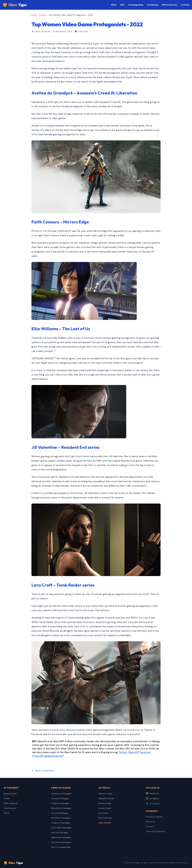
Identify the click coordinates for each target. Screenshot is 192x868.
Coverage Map (136, 5)
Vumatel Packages (60, 798)
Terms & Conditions (155, 831)
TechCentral (10, 808)
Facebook (152, 793)
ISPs (122, 5)
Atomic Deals (105, 803)
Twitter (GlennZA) (129, 752)
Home (34, 15)
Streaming (153, 5)
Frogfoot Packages (60, 803)
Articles (185, 5)
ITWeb (7, 798)
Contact (150, 826)
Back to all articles (43, 771)
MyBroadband (11, 803)
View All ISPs (105, 823)
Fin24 (6, 813)
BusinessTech (10, 794)
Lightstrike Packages (61, 837)
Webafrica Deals (106, 798)
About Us (150, 822)
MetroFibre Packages (61, 808)
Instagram (152, 798)
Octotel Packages (60, 813)
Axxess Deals (105, 808)
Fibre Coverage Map (61, 847)
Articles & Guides (154, 817)
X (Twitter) (153, 804)
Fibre (15, 5)
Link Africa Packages (61, 842)
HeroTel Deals (105, 818)
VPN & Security (170, 5)
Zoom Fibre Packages (61, 828)
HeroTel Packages (60, 833)
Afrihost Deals (105, 794)
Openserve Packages (61, 794)
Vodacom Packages (61, 823)
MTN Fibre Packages (61, 818)
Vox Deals (103, 813)
